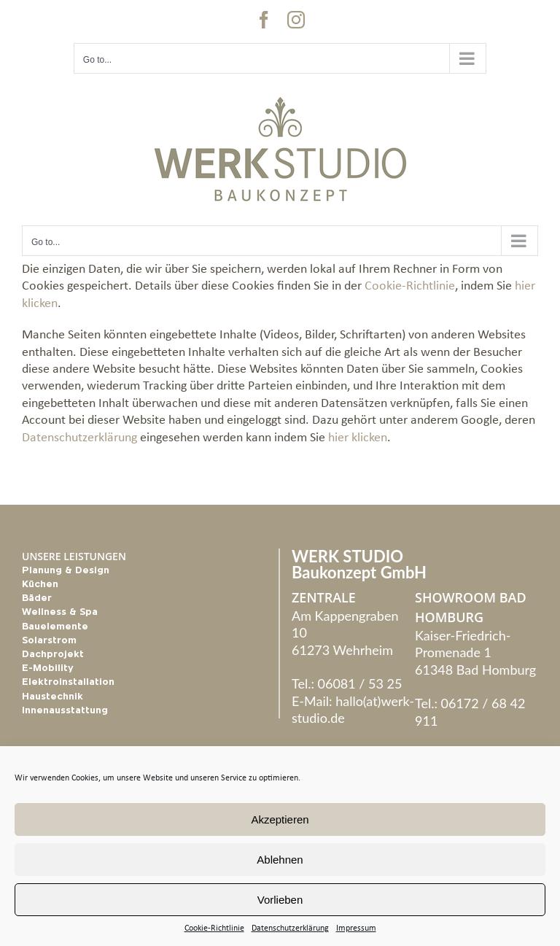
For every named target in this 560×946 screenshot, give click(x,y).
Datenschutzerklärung (290, 928)
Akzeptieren (280, 819)
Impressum (356, 928)
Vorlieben (280, 900)
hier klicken (358, 438)
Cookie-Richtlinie (214, 928)
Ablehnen (280, 860)
